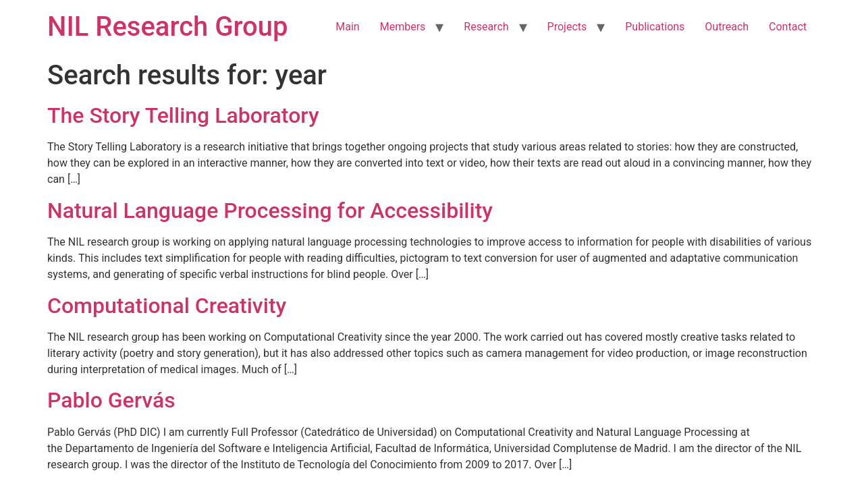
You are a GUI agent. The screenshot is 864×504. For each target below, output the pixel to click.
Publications (655, 27)
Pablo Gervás (111, 400)
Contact (788, 27)
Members (403, 27)
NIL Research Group (168, 27)
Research (486, 27)
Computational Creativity (167, 306)
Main (347, 27)
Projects (567, 27)
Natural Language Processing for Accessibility (270, 211)
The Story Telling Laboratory (183, 115)
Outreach (727, 27)
